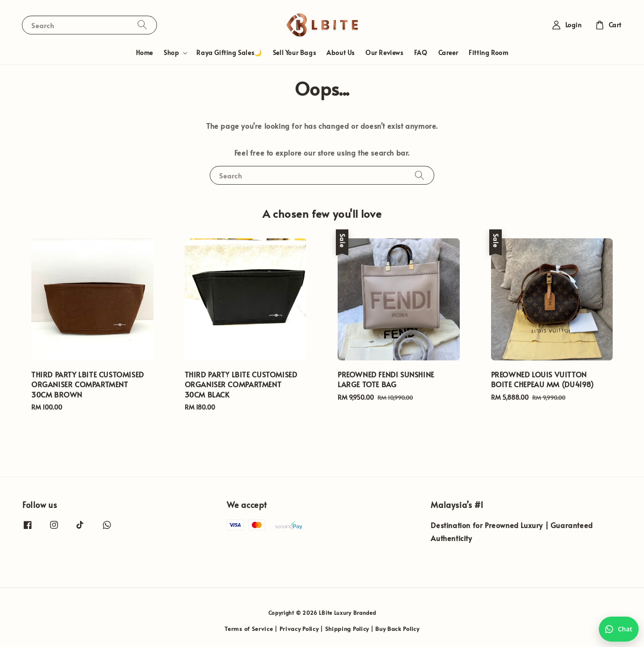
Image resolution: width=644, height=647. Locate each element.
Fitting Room (488, 53)
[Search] (142, 25)
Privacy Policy (299, 629)
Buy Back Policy (397, 629)
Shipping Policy (347, 629)
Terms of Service (249, 629)
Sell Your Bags (294, 53)
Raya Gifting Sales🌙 (229, 53)
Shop (171, 53)
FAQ (421, 53)
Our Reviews (384, 53)
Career (448, 53)
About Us (341, 53)
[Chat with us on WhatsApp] (619, 629)
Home (144, 53)
